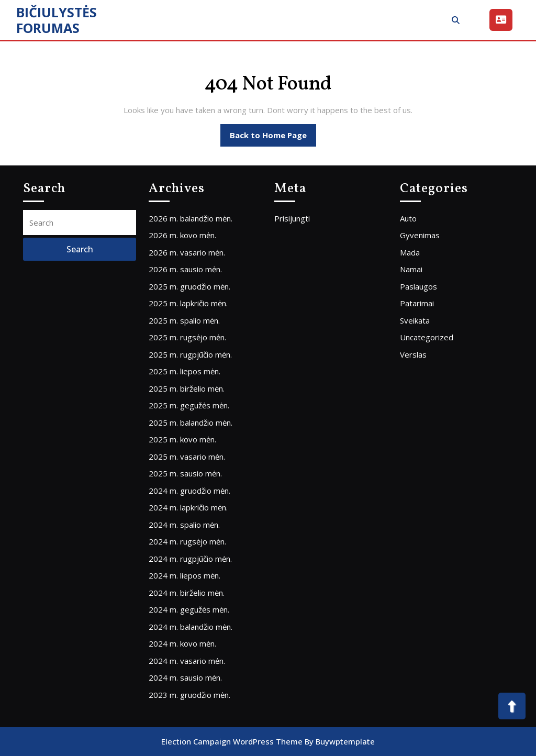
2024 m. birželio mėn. (187, 593)
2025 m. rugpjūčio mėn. (190, 354)
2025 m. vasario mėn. (187, 457)
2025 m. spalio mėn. (184, 320)
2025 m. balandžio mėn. (191, 423)
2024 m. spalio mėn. (184, 525)
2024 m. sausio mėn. (185, 677)
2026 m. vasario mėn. (187, 252)
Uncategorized (427, 337)
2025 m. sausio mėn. (185, 473)
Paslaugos (418, 286)
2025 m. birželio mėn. (187, 388)
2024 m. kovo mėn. (182, 643)
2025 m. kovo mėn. (182, 439)
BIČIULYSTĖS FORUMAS (57, 20)
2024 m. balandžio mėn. (191, 627)
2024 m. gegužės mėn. (189, 609)
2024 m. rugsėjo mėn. (187, 541)
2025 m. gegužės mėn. (189, 405)
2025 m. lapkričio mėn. (188, 303)
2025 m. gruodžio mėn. (189, 286)
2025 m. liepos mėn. (185, 371)
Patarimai (417, 303)
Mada (410, 252)
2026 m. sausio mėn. (185, 269)
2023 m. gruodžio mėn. (189, 695)
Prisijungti (292, 218)
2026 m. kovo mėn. (182, 235)
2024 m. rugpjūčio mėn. (190, 559)
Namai (411, 269)
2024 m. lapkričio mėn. (188, 507)
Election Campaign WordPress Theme (232, 741)
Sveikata (415, 320)
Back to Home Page (273, 138)
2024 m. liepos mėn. (185, 575)
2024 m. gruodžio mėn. (189, 491)
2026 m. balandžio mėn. (191, 218)
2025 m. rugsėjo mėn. (187, 337)
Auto (408, 218)
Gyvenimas (420, 235)
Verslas (413, 354)
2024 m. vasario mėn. (187, 661)
